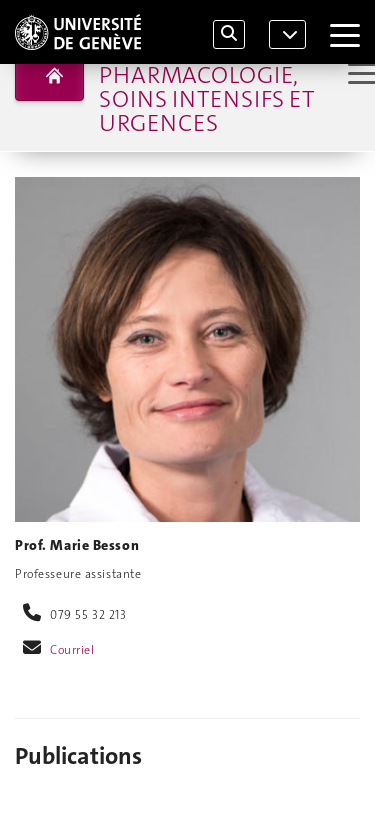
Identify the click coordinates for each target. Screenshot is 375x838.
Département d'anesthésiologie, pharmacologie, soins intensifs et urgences (213, 75)
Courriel (72, 650)
